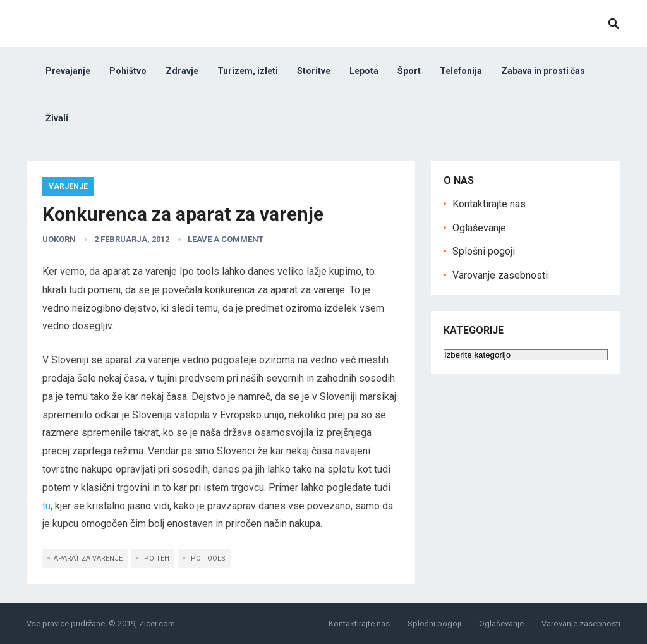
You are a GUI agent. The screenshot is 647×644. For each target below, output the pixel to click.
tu (46, 506)
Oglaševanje (479, 228)
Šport (409, 71)
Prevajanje (68, 71)
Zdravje (182, 71)
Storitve (314, 71)
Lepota (364, 71)
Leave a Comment (226, 239)
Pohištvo (128, 71)
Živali (57, 118)
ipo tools (207, 558)
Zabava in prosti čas (543, 71)
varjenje (68, 186)
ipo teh (156, 558)
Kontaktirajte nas (489, 204)
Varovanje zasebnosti (500, 275)
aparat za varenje (88, 558)
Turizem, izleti (248, 71)
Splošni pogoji (484, 251)
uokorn (59, 239)
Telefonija (461, 71)
